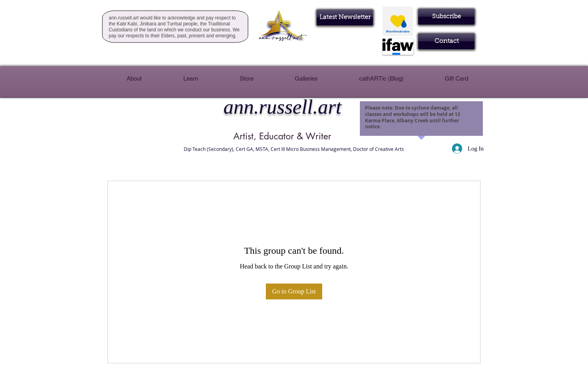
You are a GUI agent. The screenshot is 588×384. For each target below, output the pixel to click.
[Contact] (446, 41)
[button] (446, 17)
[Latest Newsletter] (345, 17)
